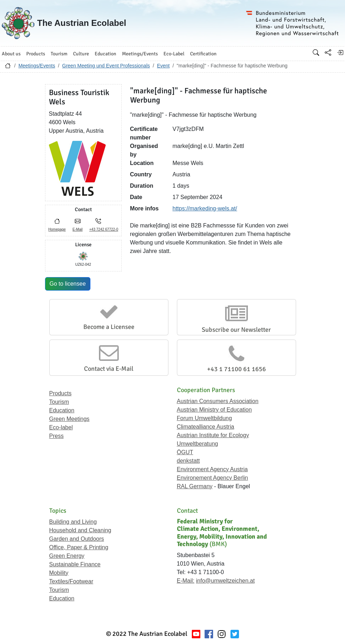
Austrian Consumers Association (218, 401)
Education (62, 410)
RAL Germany (195, 486)
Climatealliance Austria (206, 427)
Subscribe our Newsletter (236, 330)
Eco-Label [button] (174, 54)
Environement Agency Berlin (213, 478)
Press (57, 436)
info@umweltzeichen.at (226, 581)
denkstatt (188, 461)
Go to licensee (68, 284)
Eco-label (61, 427)
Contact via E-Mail (109, 369)
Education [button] (105, 54)
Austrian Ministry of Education (215, 410)
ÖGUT (185, 452)
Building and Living (73, 522)
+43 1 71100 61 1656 (237, 369)
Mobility (59, 573)
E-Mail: (186, 581)
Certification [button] (203, 54)
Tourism (59, 402)
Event (163, 66)
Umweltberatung (198, 444)
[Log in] (340, 53)
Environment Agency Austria (212, 469)
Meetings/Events (37, 66)
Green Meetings (69, 419)
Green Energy (67, 556)
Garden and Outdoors (77, 539)
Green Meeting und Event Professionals (106, 66)
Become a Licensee (109, 327)
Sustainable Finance (75, 564)
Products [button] (36, 54)
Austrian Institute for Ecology (213, 435)
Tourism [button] (59, 54)
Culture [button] (81, 54)
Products (60, 393)
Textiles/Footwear (71, 581)
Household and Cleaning (80, 530)
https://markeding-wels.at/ (205, 208)
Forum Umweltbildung (205, 418)
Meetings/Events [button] (140, 54)
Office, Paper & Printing (79, 547)
